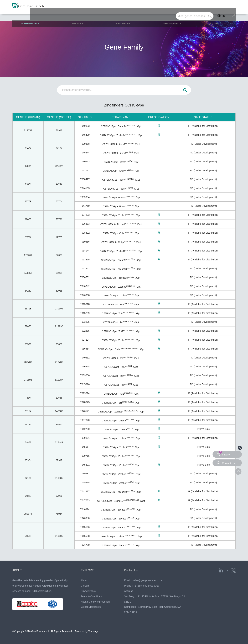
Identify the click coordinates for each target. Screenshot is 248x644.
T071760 (85, 545)
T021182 (85, 170)
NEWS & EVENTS (172, 16)
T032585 (85, 331)
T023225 (85, 322)
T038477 (85, 179)
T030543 (85, 162)
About (84, 580)
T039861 (85, 438)
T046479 (85, 135)
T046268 (85, 367)
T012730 (85, 429)
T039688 (85, 144)
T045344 (85, 153)
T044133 (85, 188)
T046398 (85, 295)
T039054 (85, 197)
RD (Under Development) (203, 144)
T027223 (85, 215)
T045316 (85, 384)
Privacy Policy (88, 591)
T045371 (85, 465)
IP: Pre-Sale (203, 429)
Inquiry (224, 453)
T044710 (85, 206)
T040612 (85, 358)
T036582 (85, 277)
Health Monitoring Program (95, 602)
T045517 (85, 447)
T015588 (85, 536)
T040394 (85, 509)
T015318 (85, 304)
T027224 (85, 340)
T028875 (85, 402)
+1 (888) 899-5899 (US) (146, 586)
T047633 (85, 500)
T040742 (85, 286)
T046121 (85, 411)
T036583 (85, 224)
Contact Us (132, 570)
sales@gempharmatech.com (148, 580)
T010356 (85, 242)
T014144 (85, 251)
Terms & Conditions (91, 596)
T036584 (85, 349)
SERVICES (81, 16)
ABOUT (18, 570)
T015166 (85, 527)
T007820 (85, 420)
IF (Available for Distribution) (203, 126)
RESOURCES (124, 16)
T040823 (85, 126)
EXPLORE (88, 570)
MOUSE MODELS (35, 17)
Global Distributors (91, 607)
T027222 (85, 269)
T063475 (85, 260)
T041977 (85, 491)
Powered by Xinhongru (87, 631)
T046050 (85, 518)
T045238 (85, 482)
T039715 (85, 456)
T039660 (85, 375)
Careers (85, 586)
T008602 (85, 233)
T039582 (85, 474)
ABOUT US (218, 16)
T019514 (85, 393)
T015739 (85, 313)
